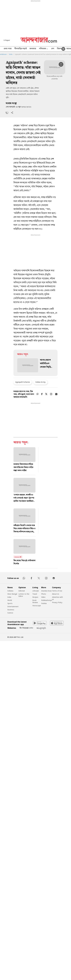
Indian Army (40, 382)
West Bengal (12, 594)
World (10, 600)
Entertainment (13, 606)
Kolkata (10, 591)
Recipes (35, 597)
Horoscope (37, 606)
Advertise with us (57, 598)
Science (10, 613)
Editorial (22, 591)
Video (43, 597)
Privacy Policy (57, 602)
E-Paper (7, 40)
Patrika (44, 603)
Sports (10, 603)
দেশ (53, 49)
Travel (35, 594)
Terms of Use (57, 591)
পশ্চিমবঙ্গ (44, 49)
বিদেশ (59, 49)
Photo (44, 594)
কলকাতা (33, 49)
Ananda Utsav (46, 591)
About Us (56, 594)
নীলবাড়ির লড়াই (21, 49)
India (11, 54)
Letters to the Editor (24, 595)
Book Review (35, 601)
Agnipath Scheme (23, 382)
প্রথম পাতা (8, 49)
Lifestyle (36, 591)
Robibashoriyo (47, 600)
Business (11, 610)
